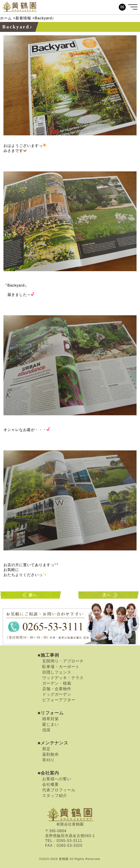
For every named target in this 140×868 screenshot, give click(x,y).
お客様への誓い (57, 779)
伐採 (46, 730)
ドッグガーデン (57, 694)
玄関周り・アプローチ (63, 661)
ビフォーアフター (59, 700)
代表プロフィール (59, 790)
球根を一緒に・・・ (109, 595)
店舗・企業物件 (57, 689)
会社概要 (51, 784)
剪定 (46, 749)
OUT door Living (31, 595)
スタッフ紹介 (55, 795)
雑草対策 (51, 719)
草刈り (48, 760)
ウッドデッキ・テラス (63, 678)
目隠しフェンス (57, 672)
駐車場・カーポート (61, 667)
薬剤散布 (51, 754)
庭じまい (51, 724)
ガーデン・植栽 (57, 683)
